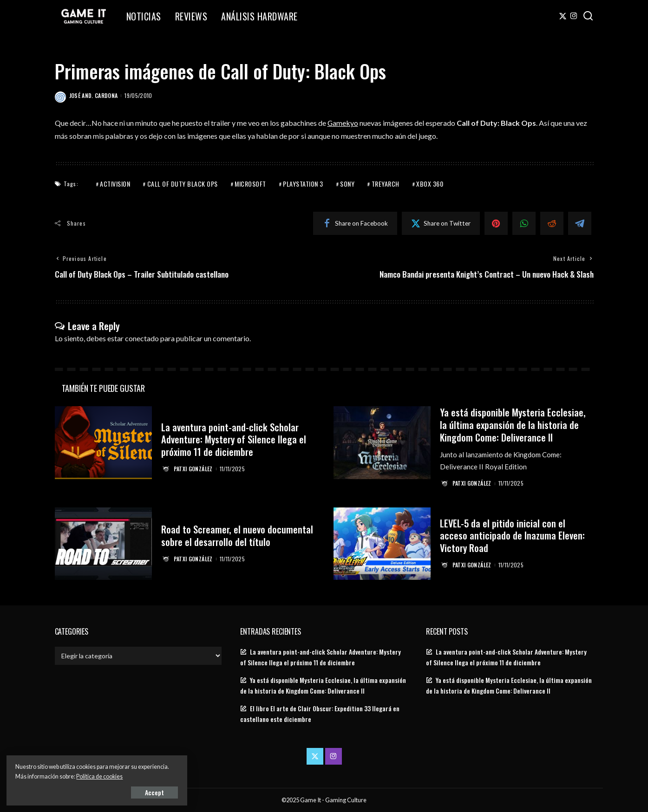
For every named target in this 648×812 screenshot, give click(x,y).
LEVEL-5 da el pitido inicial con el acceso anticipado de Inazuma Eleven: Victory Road (512, 535)
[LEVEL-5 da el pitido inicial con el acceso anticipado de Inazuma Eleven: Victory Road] (382, 543)
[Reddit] (552, 223)
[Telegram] (580, 223)
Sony (347, 184)
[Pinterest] (496, 223)
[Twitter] (563, 16)
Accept (114, 792)
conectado (142, 338)
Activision (115, 184)
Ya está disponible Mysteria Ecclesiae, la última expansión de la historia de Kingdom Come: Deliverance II (513, 424)
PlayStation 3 (303, 184)
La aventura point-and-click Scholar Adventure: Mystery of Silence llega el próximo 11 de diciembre (235, 439)
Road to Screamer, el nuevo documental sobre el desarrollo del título (238, 535)
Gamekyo (343, 123)
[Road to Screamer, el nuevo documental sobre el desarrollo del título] (103, 543)
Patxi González (194, 468)
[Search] (588, 16)
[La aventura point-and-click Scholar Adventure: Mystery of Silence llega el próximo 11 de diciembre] (103, 443)
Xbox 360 (430, 184)
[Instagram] (574, 16)
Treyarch (386, 184)
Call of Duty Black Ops (183, 184)
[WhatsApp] (524, 223)
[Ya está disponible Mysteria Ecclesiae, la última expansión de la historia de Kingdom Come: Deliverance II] (382, 443)
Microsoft (250, 184)
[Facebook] (355, 223)
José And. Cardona (94, 95)
